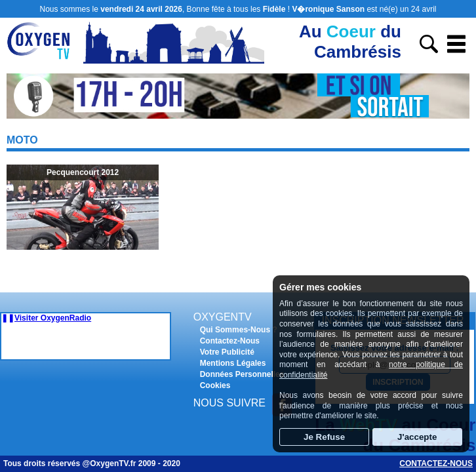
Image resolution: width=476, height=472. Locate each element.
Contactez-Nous (230, 341)
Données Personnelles (242, 374)
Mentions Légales (233, 363)
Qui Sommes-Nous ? (239, 330)
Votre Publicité (227, 352)
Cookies (215, 385)
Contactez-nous (436, 463)
